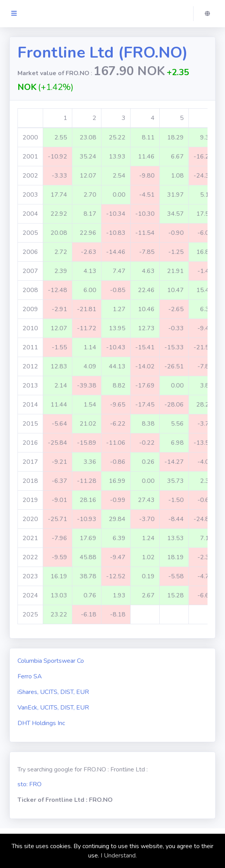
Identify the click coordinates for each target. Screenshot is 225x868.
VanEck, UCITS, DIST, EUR (53, 708)
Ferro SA (30, 676)
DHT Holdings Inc (41, 723)
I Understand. (119, 856)
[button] (209, 14)
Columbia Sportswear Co (51, 661)
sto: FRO (30, 784)
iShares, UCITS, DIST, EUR (53, 692)
